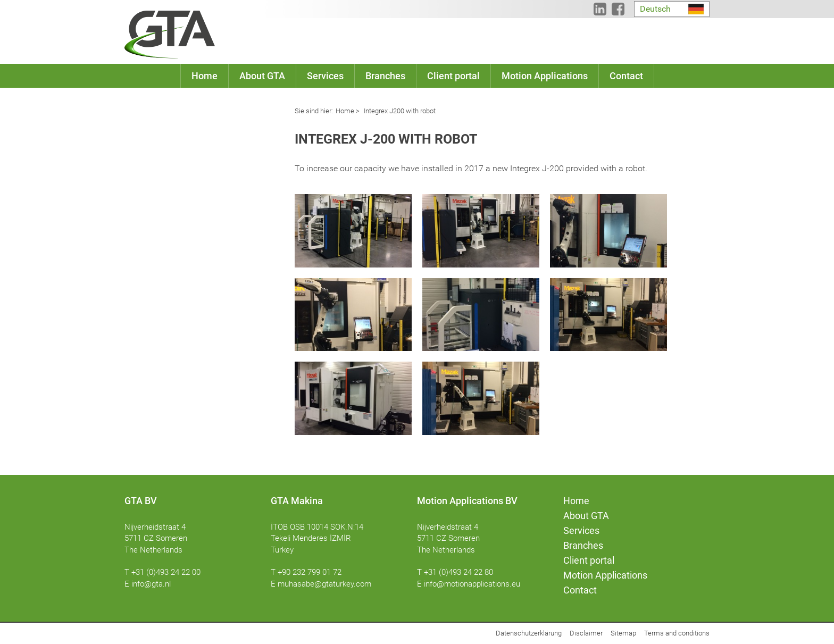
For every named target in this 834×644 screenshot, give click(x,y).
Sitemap (623, 633)
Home (345, 111)
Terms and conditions (677, 633)
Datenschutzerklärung (529, 633)
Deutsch (655, 9)
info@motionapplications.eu (472, 584)
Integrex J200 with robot (399, 111)
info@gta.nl (151, 584)
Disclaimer (586, 633)
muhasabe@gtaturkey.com (324, 584)
